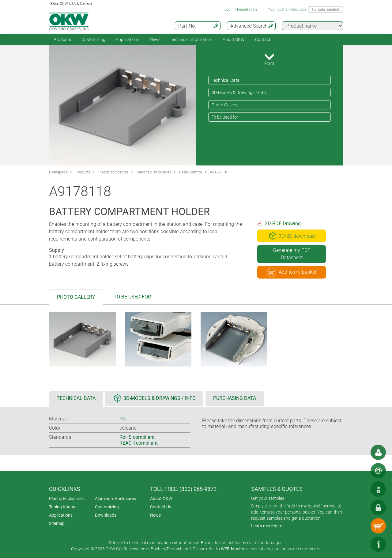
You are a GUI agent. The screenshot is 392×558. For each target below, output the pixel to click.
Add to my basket (292, 272)
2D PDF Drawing (283, 224)
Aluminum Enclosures (115, 499)
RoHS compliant (137, 437)
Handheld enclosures (154, 172)
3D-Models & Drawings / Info (239, 93)
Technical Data (226, 80)
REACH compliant (139, 443)
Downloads (106, 515)
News (155, 40)
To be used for (225, 117)
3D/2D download (292, 236)
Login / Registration (241, 9)
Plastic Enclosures (66, 499)
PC (123, 419)
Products (62, 40)
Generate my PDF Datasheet (292, 254)
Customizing (93, 40)
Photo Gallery (224, 105)
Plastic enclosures (113, 172)
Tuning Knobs (62, 507)
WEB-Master (233, 549)
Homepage (58, 172)
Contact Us (161, 507)
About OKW (161, 499)
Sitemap (57, 523)
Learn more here (267, 526)
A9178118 (219, 172)
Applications (128, 40)
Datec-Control (190, 172)
